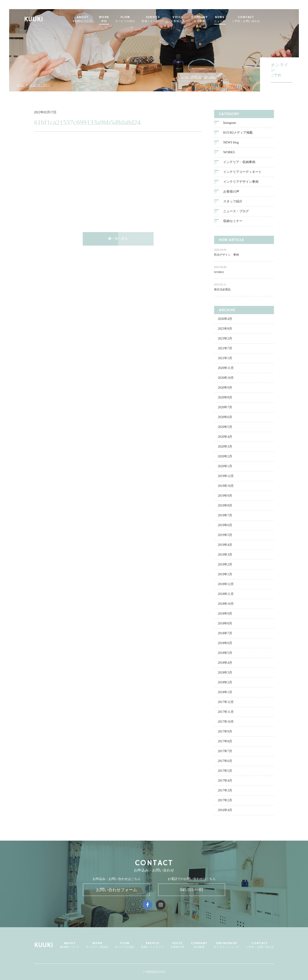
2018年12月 (226, 584)
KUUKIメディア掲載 (238, 133)
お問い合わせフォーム (117, 890)
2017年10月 (226, 722)
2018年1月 (225, 692)
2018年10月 (226, 604)
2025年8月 (225, 329)
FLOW (137, 19)
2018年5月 (225, 653)
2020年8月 (225, 398)
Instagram (230, 123)
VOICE (189, 19)
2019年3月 (225, 555)
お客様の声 (231, 192)
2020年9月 (225, 388)
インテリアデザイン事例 (241, 182)
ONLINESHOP (226, 945)
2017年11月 (226, 712)
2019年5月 (225, 535)
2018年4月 (225, 663)
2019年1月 (225, 575)
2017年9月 (225, 732)
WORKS (229, 153)
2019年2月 (225, 565)
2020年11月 (226, 368)
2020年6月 (225, 417)
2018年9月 (225, 614)
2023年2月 (225, 339)
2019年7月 (225, 516)
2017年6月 (225, 761)
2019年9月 (225, 496)
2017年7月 (225, 751)
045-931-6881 (192, 890)
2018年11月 (226, 594)
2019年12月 (226, 476)
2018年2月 (225, 683)
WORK (115, 19)
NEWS (231, 19)
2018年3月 (225, 673)
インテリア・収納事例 (239, 162)
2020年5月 (225, 427)
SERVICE (164, 19)
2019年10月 (226, 486)
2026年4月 (225, 319)
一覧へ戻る (118, 239)
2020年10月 (226, 378)
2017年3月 (225, 791)
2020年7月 (225, 408)
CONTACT (258, 19)
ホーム (20, 85)
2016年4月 (225, 810)
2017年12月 (226, 702)
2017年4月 (225, 781)
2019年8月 (225, 506)
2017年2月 (225, 801)
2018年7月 (225, 633)
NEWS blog (231, 143)
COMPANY (211, 19)
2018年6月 (225, 643)
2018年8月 (225, 624)
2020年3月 (225, 447)
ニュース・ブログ (40, 85)
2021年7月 (225, 349)
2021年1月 (225, 358)
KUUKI (45, 19)
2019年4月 (225, 545)
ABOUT (94, 19)
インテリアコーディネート (242, 172)
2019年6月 (225, 525)
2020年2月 (225, 457)
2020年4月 (225, 437)
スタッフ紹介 (233, 202)
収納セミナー (233, 221)
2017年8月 (225, 742)
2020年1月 (225, 466)
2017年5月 (225, 771)
